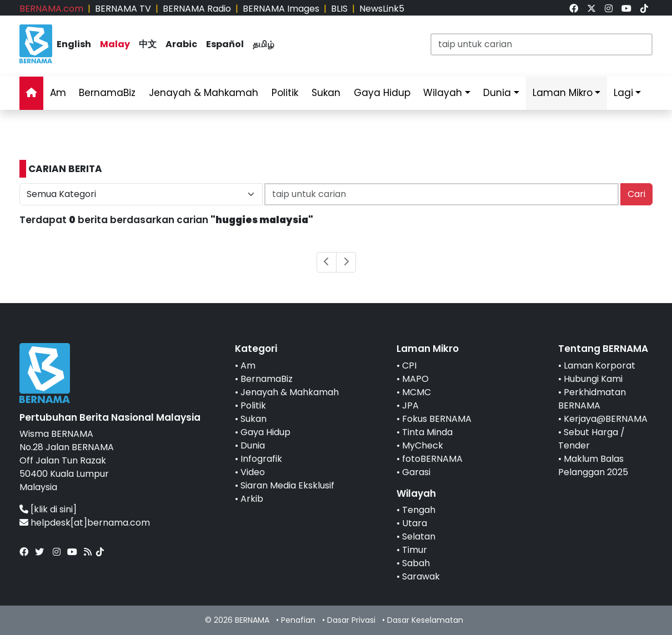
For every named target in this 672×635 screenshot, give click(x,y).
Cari (636, 194)
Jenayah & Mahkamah (204, 93)
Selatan (419, 536)
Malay (115, 44)
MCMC (417, 392)
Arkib (252, 499)
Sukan (326, 93)
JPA (410, 405)
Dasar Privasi (351, 620)
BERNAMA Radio (197, 9)
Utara (415, 523)
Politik (285, 93)
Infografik (261, 459)
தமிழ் (264, 44)
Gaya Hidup (382, 93)
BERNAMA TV (123, 9)
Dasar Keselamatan (425, 620)
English (74, 44)
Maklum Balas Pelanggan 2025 (593, 465)
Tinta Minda (427, 432)
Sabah (416, 563)
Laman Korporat (600, 366)
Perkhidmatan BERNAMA (592, 399)
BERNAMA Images (281, 9)
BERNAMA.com (51, 9)
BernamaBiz (107, 93)
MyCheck (423, 445)
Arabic (181, 44)
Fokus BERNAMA (437, 419)
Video (253, 472)
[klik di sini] (54, 509)
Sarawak (421, 576)
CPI (409, 366)
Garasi (416, 472)
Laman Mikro (563, 93)
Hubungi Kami (593, 379)
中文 (148, 44)
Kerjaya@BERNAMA (606, 419)
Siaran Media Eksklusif (287, 485)
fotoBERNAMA (432, 459)
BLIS (339, 9)
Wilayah (443, 93)
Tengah (419, 510)
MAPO (415, 379)
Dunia (497, 93)
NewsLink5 (382, 9)
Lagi (623, 93)
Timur (415, 550)
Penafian (298, 620)
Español (225, 44)
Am (58, 93)
